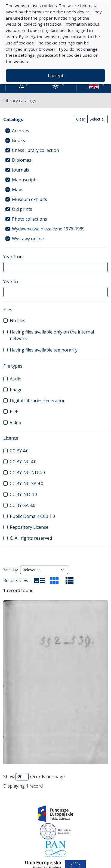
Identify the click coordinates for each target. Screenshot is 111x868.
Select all (98, 119)
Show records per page (34, 777)
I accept (56, 76)
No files (18, 320)
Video (16, 422)
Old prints (22, 209)
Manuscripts (25, 180)
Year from (13, 257)
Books (18, 140)
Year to (11, 282)
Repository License (29, 527)
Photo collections (30, 219)
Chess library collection (36, 150)
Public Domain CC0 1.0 (32, 516)
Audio (16, 379)
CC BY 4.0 (19, 451)
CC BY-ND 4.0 (23, 494)
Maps (18, 190)
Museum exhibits (30, 199)
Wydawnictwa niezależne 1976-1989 (48, 229)
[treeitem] (55, 131)
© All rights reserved (31, 538)
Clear (81, 119)
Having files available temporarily (44, 350)
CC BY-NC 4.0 (23, 462)
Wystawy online (28, 239)
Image (16, 390)
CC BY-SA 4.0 (23, 505)
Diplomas (22, 160)
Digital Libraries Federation (38, 401)
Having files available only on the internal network (52, 335)
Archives (21, 131)
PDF (14, 412)
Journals (21, 170)
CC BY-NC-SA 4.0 (27, 483)
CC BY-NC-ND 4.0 (27, 473)
